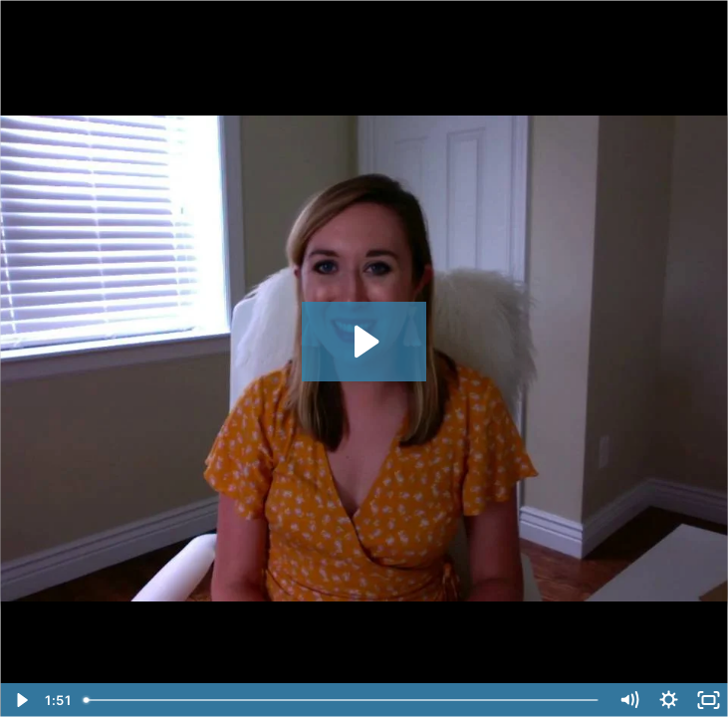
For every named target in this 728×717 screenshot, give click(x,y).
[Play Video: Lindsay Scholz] (364, 342)
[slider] (342, 700)
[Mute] (628, 700)
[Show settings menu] (668, 700)
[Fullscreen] (708, 700)
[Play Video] (20, 700)
